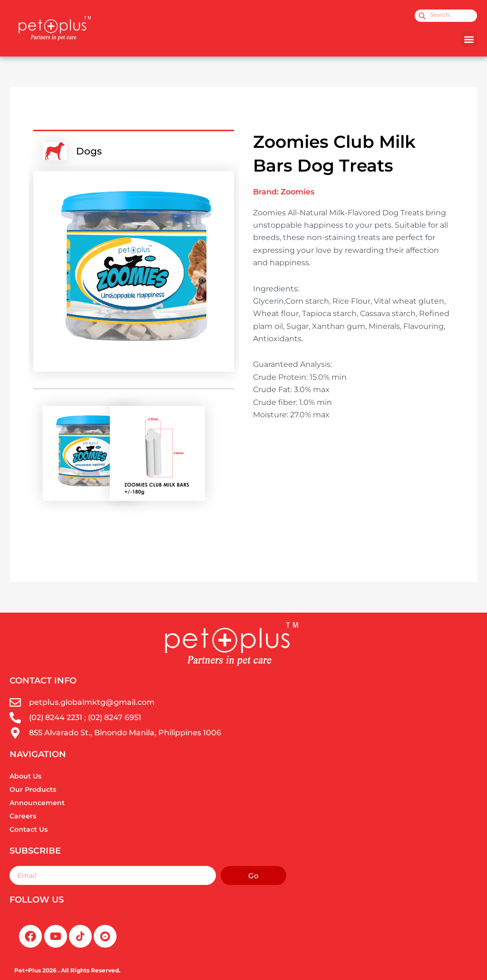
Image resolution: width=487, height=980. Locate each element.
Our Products (33, 789)
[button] (469, 39)
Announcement (37, 803)
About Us (25, 776)
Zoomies (297, 192)
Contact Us (29, 829)
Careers (23, 816)
